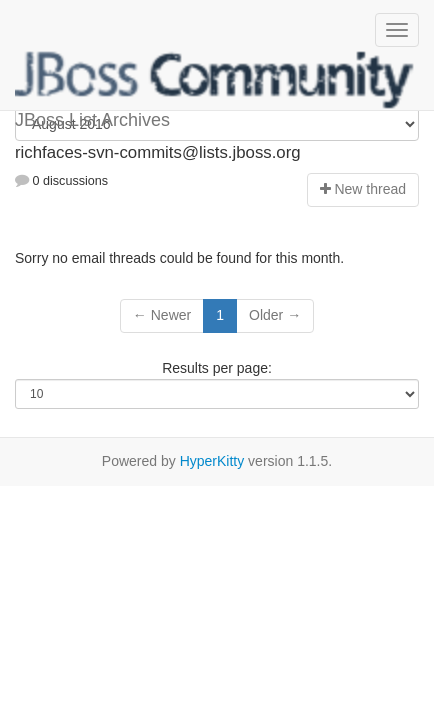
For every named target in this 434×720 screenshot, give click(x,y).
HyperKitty (212, 461)
